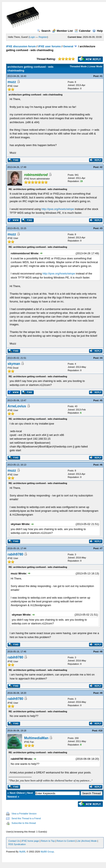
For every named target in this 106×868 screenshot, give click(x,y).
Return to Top (48, 841)
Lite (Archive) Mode (87, 841)
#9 (101, 693)
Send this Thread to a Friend (26, 818)
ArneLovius (17, 406)
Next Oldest (17, 793)
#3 (101, 228)
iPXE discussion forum (21, 46)
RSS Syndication (17, 844)
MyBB (22, 852)
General (68, 46)
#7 (101, 548)
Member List (63, 31)
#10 (100, 731)
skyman (14, 364)
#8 (101, 652)
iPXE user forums (49, 46)
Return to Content (66, 841)
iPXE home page (30, 841)
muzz (12, 82)
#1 (101, 76)
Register (43, 37)
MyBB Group (47, 852)
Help (97, 31)
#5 (101, 400)
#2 (101, 167)
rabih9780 (15, 554)
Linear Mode (96, 66)
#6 (101, 465)
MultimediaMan (36, 738)
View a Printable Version (24, 814)
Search (44, 31)
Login (32, 37)
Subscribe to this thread (24, 823)
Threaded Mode (78, 66)
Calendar (83, 31)
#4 (101, 358)
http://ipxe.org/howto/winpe (58, 209)
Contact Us (14, 841)
